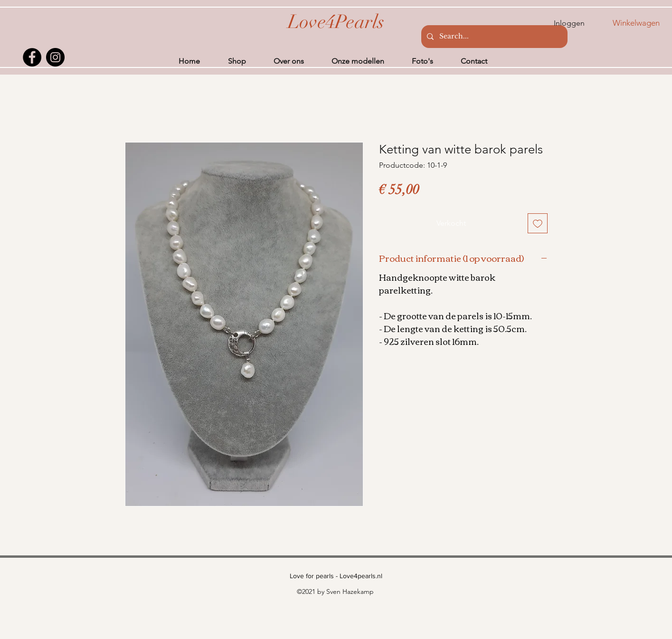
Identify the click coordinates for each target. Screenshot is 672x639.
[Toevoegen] (538, 223)
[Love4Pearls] (336, 22)
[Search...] (493, 37)
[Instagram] (55, 57)
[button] (642, 23)
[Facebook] (32, 57)
